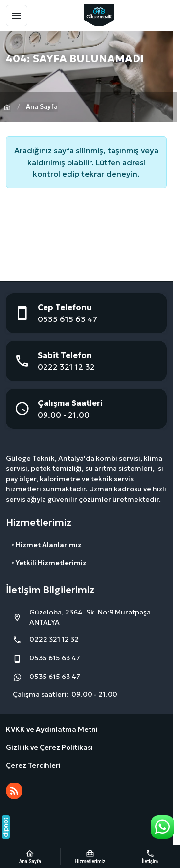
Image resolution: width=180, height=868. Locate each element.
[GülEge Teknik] (99, 15)
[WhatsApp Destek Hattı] (162, 827)
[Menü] (17, 16)
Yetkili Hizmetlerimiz (51, 563)
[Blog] (14, 791)
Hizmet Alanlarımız (49, 545)
